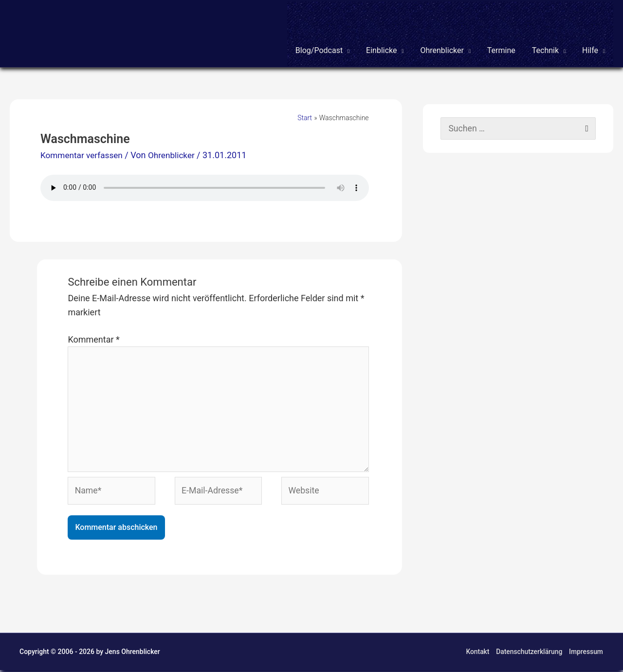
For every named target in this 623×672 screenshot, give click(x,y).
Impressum (586, 654)
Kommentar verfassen (83, 154)
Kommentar (93, 339)
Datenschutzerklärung (529, 654)
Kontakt (477, 654)
